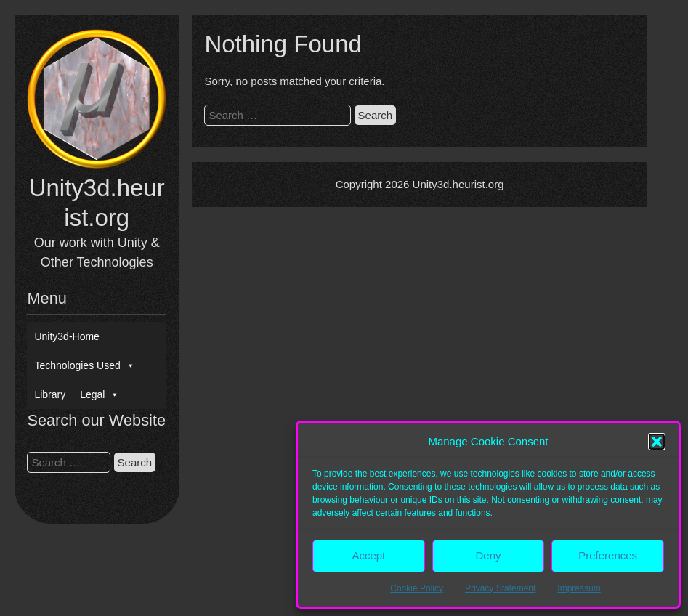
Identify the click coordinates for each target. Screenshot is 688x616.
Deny (488, 555)
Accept (368, 555)
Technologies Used (84, 365)
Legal (100, 394)
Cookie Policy (417, 588)
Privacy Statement (500, 588)
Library (50, 394)
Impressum (579, 588)
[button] (657, 442)
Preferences (608, 555)
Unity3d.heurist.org (458, 184)
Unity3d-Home (66, 336)
